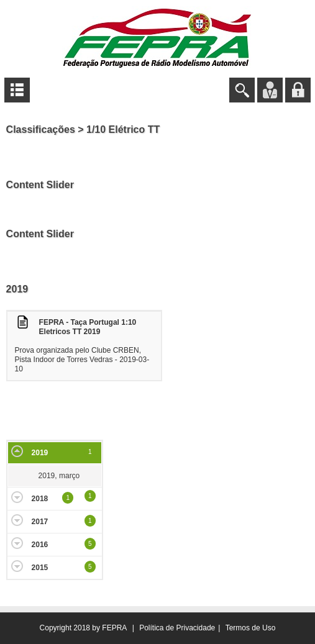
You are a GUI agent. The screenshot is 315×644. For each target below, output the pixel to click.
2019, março (59, 476)
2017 (40, 522)
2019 (40, 453)
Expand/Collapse (17, 451)
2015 (40, 568)
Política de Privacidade (177, 628)
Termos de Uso (251, 628)
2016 (40, 545)
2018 (40, 499)
